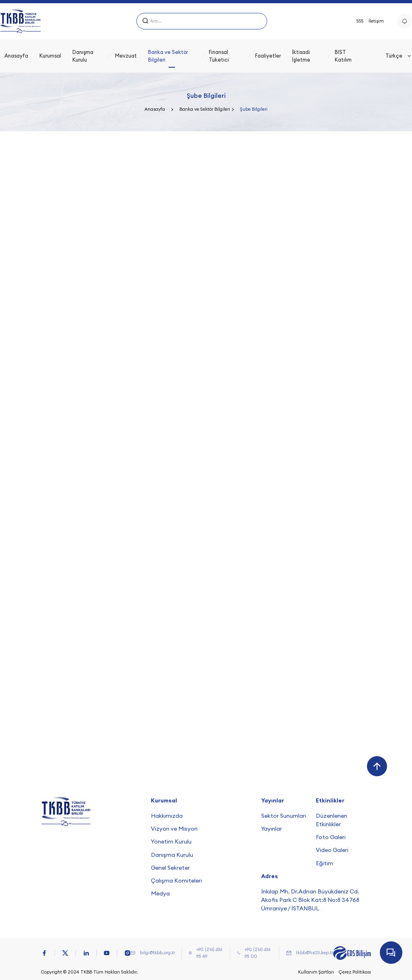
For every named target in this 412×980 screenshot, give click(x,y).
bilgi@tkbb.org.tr (158, 953)
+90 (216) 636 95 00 (257, 953)
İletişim (376, 21)
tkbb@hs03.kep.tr (315, 953)
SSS (360, 21)
